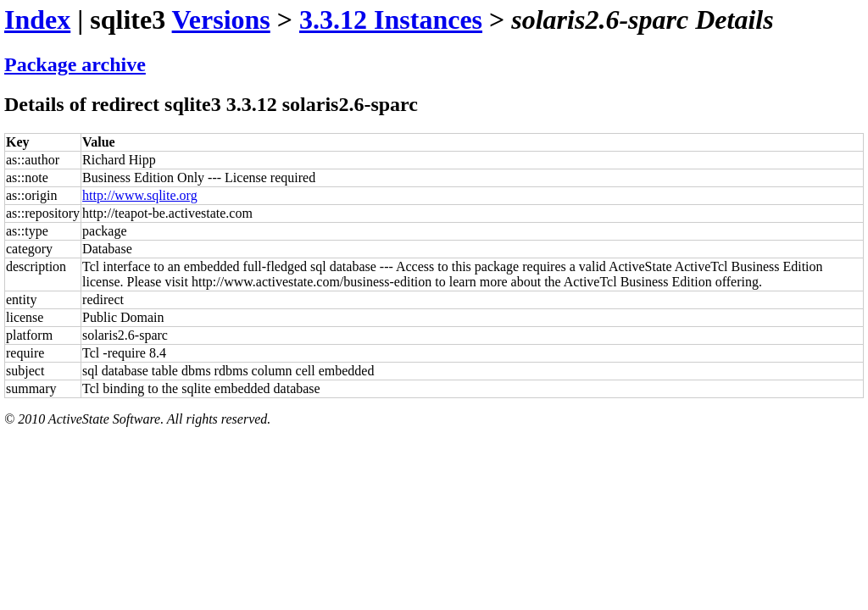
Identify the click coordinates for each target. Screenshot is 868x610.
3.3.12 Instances (391, 19)
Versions (221, 19)
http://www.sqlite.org (140, 195)
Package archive (75, 64)
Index (37, 19)
